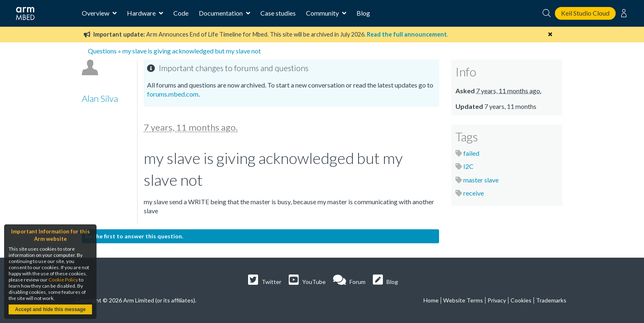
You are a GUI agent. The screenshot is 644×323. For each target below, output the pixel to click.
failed (471, 153)
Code (181, 13)
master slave (481, 180)
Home (431, 300)
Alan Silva (100, 98)
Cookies (521, 300)
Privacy (497, 300)
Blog (363, 13)
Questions (102, 51)
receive (474, 193)
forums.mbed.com (173, 94)
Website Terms (463, 300)
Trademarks (551, 300)
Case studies (278, 13)
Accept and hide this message (50, 309)
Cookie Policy (63, 280)
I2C (468, 166)
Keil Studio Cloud (585, 13)
